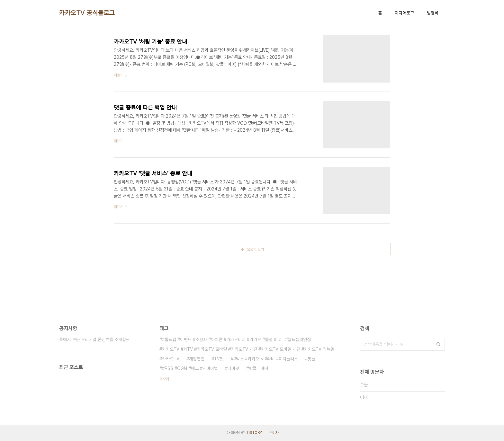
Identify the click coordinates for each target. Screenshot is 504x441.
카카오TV (171, 359)
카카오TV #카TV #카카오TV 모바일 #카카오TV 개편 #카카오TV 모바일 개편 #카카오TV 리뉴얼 (248, 349)
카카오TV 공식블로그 (87, 13)
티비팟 (233, 368)
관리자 (274, 433)
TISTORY (254, 433)
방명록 (433, 13)
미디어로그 (404, 13)
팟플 (311, 359)
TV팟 (219, 359)
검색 (438, 344)
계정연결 (197, 359)
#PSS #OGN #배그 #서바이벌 (190, 368)
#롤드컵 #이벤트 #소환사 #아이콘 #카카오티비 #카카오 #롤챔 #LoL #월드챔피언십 (236, 340)
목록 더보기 (255, 250)
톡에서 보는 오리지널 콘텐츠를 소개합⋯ (94, 340)
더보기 (164, 379)
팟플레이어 (258, 368)
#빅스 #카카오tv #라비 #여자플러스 (266, 359)
